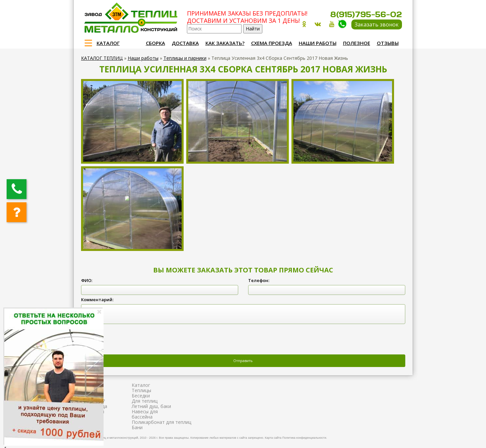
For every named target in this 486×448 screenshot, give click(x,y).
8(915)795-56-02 (366, 14)
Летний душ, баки (151, 406)
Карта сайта (273, 438)
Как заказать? (225, 43)
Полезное (357, 43)
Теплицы (141, 390)
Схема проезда (272, 43)
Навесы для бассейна (145, 414)
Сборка (155, 43)
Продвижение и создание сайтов (386, 437)
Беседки (141, 396)
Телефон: (259, 280)
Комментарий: (97, 300)
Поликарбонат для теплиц (161, 422)
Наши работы (318, 43)
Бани (137, 427)
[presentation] (131, 340)
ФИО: (87, 280)
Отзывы (388, 43)
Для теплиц (145, 401)
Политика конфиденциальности (304, 438)
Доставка (185, 43)
